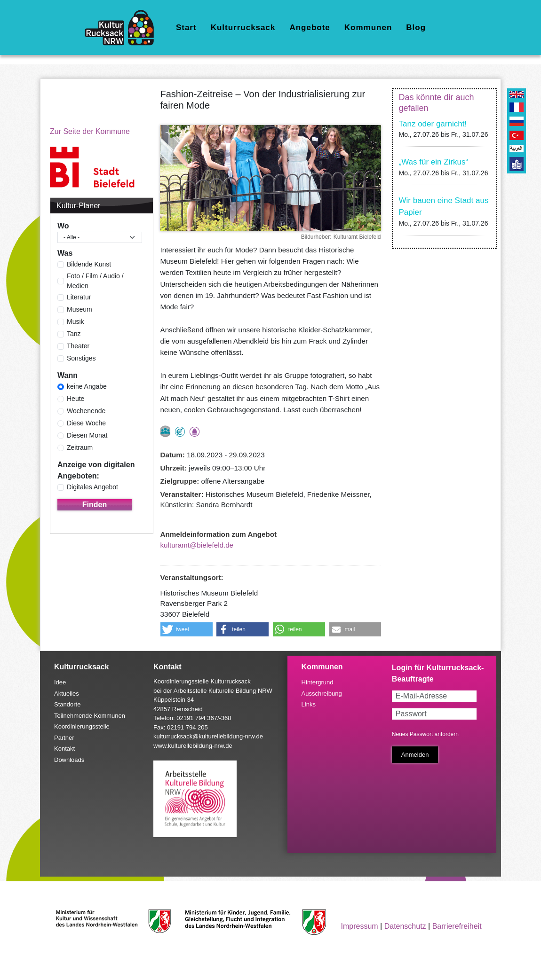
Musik (76, 321)
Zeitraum (80, 447)
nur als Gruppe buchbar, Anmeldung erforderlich (165, 431)
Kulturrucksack (243, 27)
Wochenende (86, 411)
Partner (64, 738)
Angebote (310, 27)
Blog (416, 27)
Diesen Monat (87, 435)
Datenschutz (405, 926)
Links (309, 704)
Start (186, 27)
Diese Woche (86, 423)
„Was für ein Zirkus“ (434, 162)
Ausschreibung (322, 694)
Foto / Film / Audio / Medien (95, 281)
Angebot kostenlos (180, 432)
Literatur (79, 297)
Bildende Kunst (89, 264)
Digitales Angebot (92, 487)
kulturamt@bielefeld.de (197, 545)
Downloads (69, 760)
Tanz (74, 334)
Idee (60, 682)
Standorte (67, 704)
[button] (187, 629)
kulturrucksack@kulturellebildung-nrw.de (208, 736)
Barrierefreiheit (457, 926)
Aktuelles (67, 694)
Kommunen (368, 27)
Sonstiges (81, 358)
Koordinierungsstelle (82, 726)
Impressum (360, 926)
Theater (78, 346)
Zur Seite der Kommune (90, 131)
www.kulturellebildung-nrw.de (193, 746)
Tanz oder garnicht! (433, 124)
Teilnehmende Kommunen (90, 716)
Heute (76, 399)
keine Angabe (87, 386)
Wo (63, 226)
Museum (80, 309)
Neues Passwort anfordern (425, 734)
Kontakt (64, 749)
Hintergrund (318, 682)
